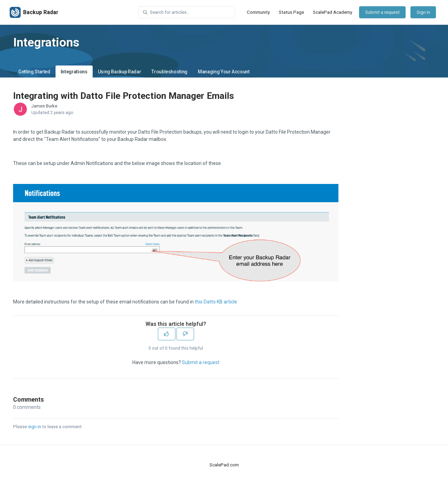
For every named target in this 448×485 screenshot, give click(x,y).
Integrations (74, 72)
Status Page (291, 12)
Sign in (423, 12)
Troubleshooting (169, 72)
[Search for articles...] (187, 12)
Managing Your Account (224, 72)
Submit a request (383, 12)
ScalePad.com (224, 465)
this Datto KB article (216, 302)
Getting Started (34, 72)
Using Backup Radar (120, 72)
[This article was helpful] (167, 334)
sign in (34, 427)
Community (258, 12)
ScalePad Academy (333, 12)
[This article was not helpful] (185, 334)
